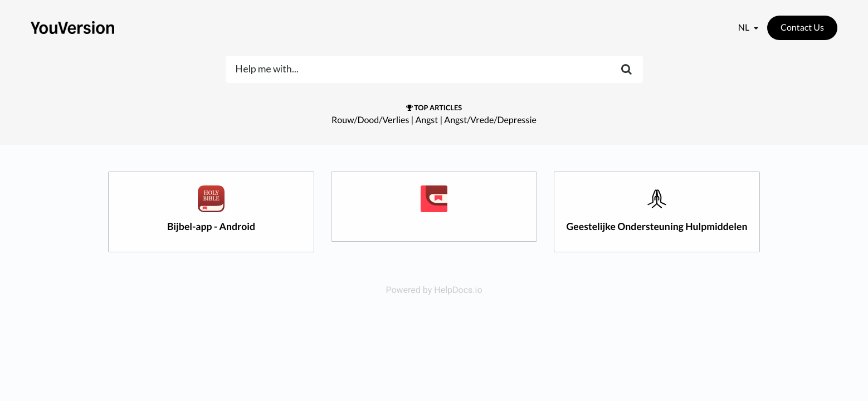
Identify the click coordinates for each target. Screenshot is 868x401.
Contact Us (802, 28)
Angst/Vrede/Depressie (490, 120)
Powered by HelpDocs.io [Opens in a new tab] (434, 290)
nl (745, 28)
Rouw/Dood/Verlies (370, 120)
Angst (426, 120)
